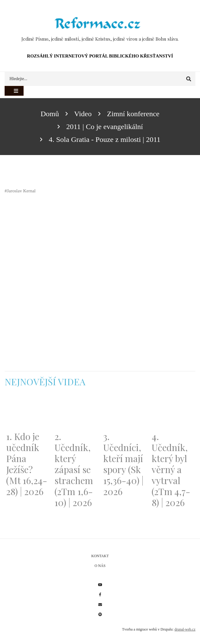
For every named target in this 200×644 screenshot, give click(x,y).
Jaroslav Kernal (21, 191)
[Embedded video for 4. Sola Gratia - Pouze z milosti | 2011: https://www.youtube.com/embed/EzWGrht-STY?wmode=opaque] (74, 258)
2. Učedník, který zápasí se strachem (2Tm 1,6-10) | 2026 (74, 469)
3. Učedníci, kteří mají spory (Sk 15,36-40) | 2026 (123, 464)
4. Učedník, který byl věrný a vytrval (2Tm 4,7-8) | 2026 (171, 469)
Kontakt (100, 556)
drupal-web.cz (185, 629)
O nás (100, 566)
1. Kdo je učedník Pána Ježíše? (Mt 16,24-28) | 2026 (27, 464)
